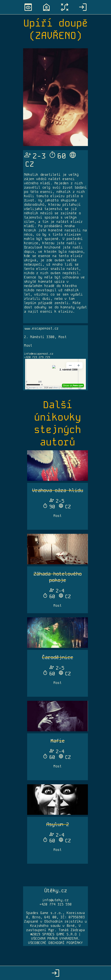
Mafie (58, 741)
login (83, 7)
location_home (46, 7)
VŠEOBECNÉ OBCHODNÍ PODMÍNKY (55, 943)
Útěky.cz (55, 890)
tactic (65, 7)
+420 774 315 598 (55, 904)
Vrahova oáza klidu (58, 490)
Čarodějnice (58, 657)
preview (28, 7)
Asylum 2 (58, 824)
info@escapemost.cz (39, 354)
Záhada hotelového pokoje (58, 577)
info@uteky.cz (55, 900)
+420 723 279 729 (37, 357)
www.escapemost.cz (41, 328)
